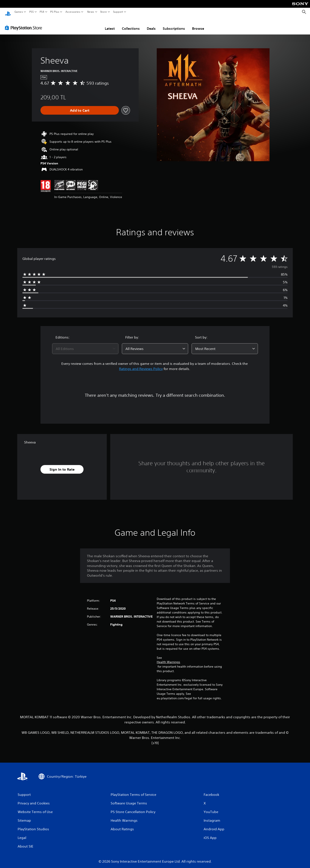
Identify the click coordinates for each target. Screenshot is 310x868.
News (91, 12)
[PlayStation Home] (8, 12)
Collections (131, 24)
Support (118, 12)
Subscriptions (174, 24)
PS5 (32, 12)
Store (104, 12)
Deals (151, 24)
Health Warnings (168, 658)
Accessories (73, 12)
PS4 (42, 12)
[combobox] (85, 345)
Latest (110, 24)
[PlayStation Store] (25, 23)
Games (19, 12)
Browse (198, 24)
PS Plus (55, 12)
